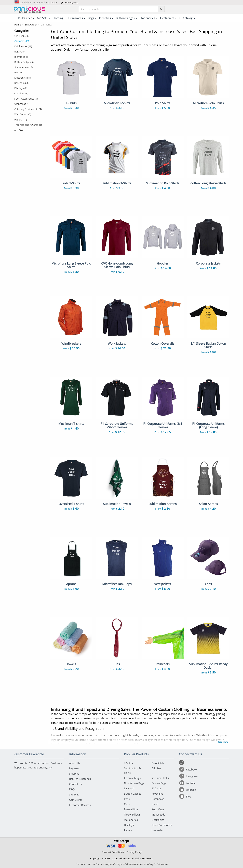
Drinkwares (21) (23, 46)
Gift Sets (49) (21, 36)
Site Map (74, 794)
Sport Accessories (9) (26, 99)
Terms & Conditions (113, 852)
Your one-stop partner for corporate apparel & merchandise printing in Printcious (122, 864)
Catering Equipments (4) (28, 109)
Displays (129, 825)
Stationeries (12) (23, 67)
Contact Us (75, 784)
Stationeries (131, 820)
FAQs (72, 789)
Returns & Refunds (80, 779)
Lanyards (129, 788)
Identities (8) (21, 57)
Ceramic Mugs (132, 778)
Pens (127, 799)
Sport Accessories (162, 825)
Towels (155, 804)
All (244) (19, 130)
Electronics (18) (23, 78)
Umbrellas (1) (22, 104)
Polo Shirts (158, 763)
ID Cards (156, 788)
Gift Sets (156, 768)
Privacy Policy (134, 852)
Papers (128, 830)
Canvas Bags (159, 783)
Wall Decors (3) (23, 114)
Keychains (157, 794)
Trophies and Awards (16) (29, 125)
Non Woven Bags (134, 783)
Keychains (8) (22, 83)
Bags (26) (19, 52)
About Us (75, 763)
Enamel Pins (131, 809)
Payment (74, 768)
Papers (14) (21, 120)
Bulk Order (31, 25)
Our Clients (76, 800)
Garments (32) (22, 41)
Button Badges (133, 794)
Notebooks (158, 799)
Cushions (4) (21, 93)
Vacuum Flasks (160, 778)
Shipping (74, 774)
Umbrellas (158, 830)
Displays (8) (21, 88)
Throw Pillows (132, 815)
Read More (223, 742)
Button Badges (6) (24, 62)
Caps (127, 804)
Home (18, 25)
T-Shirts (128, 763)
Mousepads (158, 815)
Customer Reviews (80, 805)
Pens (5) (19, 72)
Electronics (158, 820)
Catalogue (187, 18)
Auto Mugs (158, 809)
